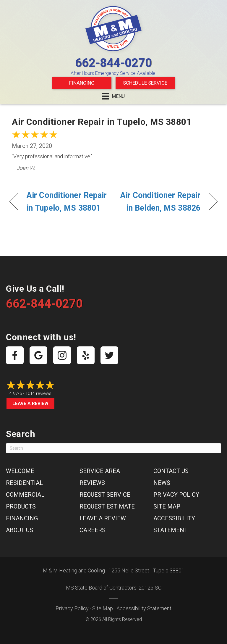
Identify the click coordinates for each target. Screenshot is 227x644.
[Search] (113, 448)
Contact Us (171, 471)
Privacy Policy (176, 495)
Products (21, 506)
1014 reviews (38, 393)
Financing (82, 83)
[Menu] (113, 96)
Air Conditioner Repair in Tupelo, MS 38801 (67, 202)
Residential (24, 483)
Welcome (20, 471)
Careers (93, 530)
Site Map (167, 506)
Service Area (100, 471)
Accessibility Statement (144, 608)
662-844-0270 (113, 63)
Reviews (92, 483)
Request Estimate (107, 506)
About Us (20, 530)
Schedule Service (145, 83)
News (162, 483)
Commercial (25, 495)
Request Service (105, 495)
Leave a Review (30, 403)
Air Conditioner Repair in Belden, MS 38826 (160, 202)
